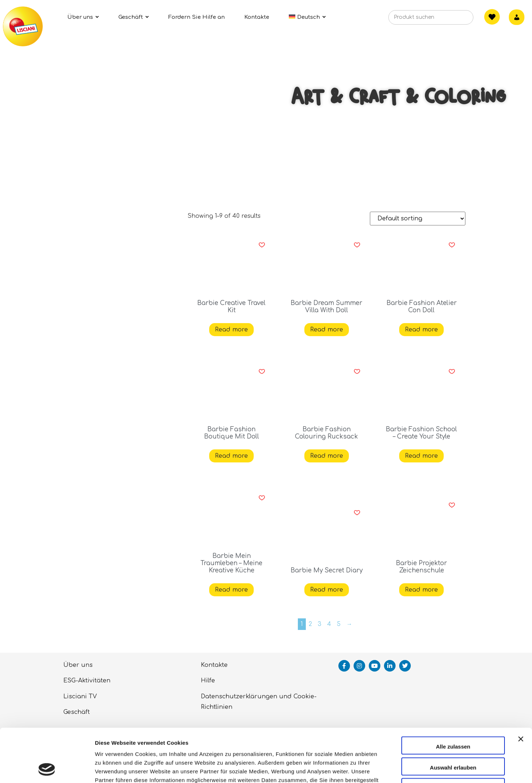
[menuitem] (307, 17)
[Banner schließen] (521, 695)
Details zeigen (385, 769)
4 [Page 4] (329, 624)
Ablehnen (453, 738)
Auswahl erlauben (453, 717)
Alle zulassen (453, 696)
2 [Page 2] (310, 624)
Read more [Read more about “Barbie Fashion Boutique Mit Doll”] (231, 456)
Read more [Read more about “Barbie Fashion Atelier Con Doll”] (421, 330)
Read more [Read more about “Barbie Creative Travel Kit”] (231, 330)
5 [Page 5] (339, 624)
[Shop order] (418, 219)
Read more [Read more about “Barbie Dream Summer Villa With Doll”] (327, 330)
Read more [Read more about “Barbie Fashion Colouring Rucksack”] (327, 456)
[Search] (457, 20)
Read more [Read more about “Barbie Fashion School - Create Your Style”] (421, 456)
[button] (262, 245)
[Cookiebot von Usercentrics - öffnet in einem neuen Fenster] (47, 769)
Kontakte (214, 665)
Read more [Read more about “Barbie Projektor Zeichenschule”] (421, 590)
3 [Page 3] (320, 624)
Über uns (78, 665)
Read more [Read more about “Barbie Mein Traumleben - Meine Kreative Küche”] (231, 590)
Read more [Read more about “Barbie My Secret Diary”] (327, 590)
